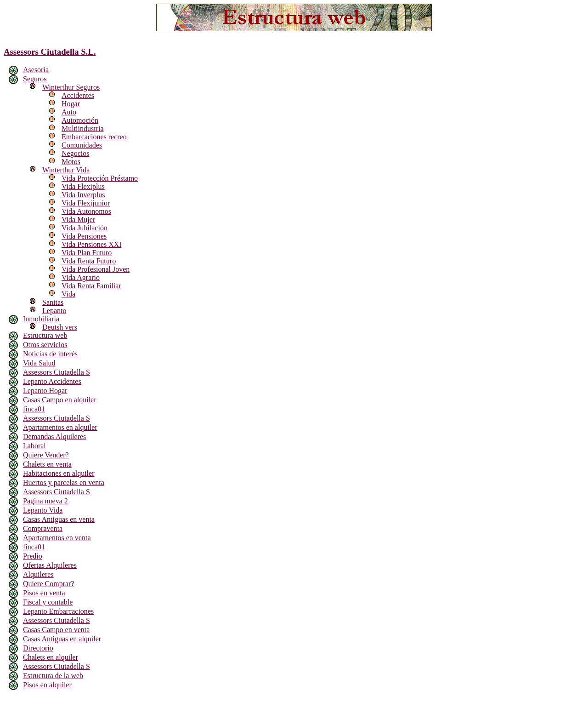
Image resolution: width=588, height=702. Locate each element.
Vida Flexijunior (86, 203)
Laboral (34, 446)
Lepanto (54, 311)
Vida (68, 294)
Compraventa (43, 528)
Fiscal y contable (48, 602)
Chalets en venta (47, 464)
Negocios (75, 153)
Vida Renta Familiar (91, 286)
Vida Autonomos (86, 211)
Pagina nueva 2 (45, 501)
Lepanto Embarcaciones (58, 611)
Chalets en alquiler (51, 657)
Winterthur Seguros (71, 87)
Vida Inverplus (83, 195)
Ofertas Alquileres (50, 565)
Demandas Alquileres (54, 437)
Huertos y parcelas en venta (64, 482)
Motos (71, 162)
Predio (33, 556)
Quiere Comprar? (49, 584)
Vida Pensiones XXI (92, 244)
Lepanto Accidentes (52, 381)
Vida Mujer (78, 220)
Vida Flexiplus (83, 186)
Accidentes (78, 95)
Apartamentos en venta (57, 538)
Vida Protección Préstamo (100, 178)
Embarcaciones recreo (94, 137)
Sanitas (53, 302)
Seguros (35, 79)
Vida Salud (39, 363)
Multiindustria (83, 128)
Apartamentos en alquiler (60, 427)
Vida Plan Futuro (87, 253)
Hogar (71, 104)
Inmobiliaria (41, 319)
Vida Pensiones (84, 236)
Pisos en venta (44, 593)
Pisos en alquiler (47, 685)
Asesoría (36, 70)
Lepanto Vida (43, 510)
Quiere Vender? (46, 455)
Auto (69, 112)
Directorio (38, 648)
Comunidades (82, 145)
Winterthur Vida (66, 170)
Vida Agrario (81, 277)
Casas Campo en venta (56, 630)
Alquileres (38, 574)
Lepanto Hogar (45, 391)
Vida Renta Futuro (89, 261)
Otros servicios (45, 345)
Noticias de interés (50, 354)
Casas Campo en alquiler (60, 400)
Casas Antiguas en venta (59, 519)
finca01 (34, 409)
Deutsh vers (60, 327)
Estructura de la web (53, 676)
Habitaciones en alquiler (59, 473)
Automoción (80, 120)
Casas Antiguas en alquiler (62, 639)
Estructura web (45, 335)
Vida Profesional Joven (96, 269)
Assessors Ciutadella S (57, 372)
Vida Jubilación (85, 228)
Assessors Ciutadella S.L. (50, 52)
